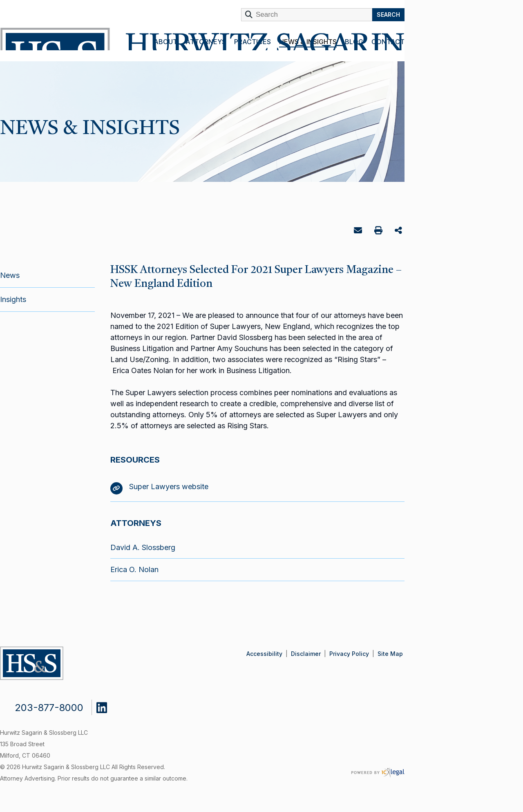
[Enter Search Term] (307, 15)
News (10, 275)
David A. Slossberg (143, 547)
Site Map (390, 654)
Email (359, 232)
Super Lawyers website (159, 487)
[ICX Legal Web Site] (378, 773)
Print (379, 232)
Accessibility (264, 654)
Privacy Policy (349, 654)
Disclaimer (306, 654)
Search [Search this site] (388, 15)
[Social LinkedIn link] (108, 706)
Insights (13, 299)
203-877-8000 (49, 708)
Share (399, 231)
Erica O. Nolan (134, 569)
